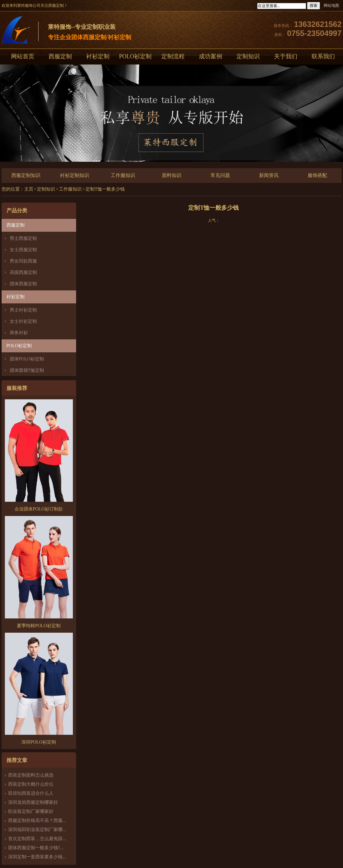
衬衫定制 (98, 56)
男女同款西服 (23, 261)
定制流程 (173, 56)
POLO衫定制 (135, 56)
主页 (29, 189)
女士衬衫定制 (23, 321)
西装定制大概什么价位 (31, 784)
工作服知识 (123, 175)
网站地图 (331, 6)
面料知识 (172, 175)
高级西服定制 (23, 272)
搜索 (314, 6)
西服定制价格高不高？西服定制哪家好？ (49, 821)
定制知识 (248, 56)
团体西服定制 (23, 284)
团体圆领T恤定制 (27, 370)
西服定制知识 (26, 175)
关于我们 (286, 56)
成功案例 (211, 56)
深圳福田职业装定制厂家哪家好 (40, 830)
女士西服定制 (23, 250)
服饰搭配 (317, 175)
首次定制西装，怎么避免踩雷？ (40, 839)
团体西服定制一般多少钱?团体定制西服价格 (52, 848)
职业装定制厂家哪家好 (31, 811)
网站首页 (23, 56)
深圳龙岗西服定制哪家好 (33, 802)
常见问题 (220, 175)
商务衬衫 (19, 333)
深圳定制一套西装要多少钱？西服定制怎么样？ (56, 857)
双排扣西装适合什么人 (33, 793)
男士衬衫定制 (23, 310)
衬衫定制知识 (74, 175)
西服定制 (60, 56)
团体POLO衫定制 (27, 359)
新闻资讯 (269, 175)
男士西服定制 (23, 238)
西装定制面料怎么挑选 (31, 775)
